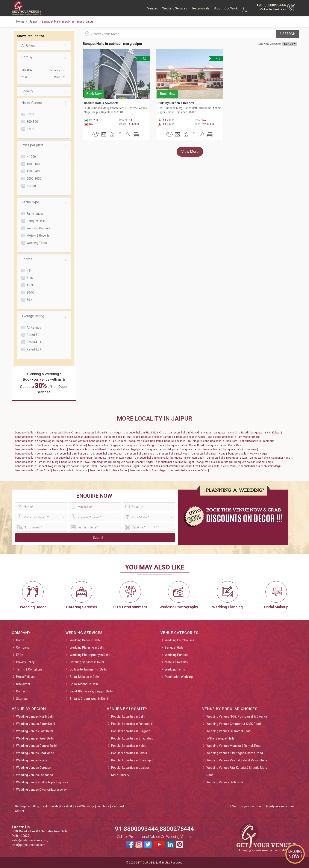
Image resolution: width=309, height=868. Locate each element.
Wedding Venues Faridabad (35, 775)
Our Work (231, 8)
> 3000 (31, 186)
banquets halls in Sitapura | (32, 432)
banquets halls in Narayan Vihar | (189, 470)
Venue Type (44, 202)
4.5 (144, 58)
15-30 (31, 285)
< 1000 (31, 157)
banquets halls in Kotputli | (108, 454)
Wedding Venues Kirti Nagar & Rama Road (235, 753)
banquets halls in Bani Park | (146, 441)
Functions (103, 806)
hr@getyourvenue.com (278, 806)
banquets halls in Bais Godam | (109, 441)
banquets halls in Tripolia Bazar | (79, 466)
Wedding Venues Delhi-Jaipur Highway (42, 782)
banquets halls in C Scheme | (70, 445)
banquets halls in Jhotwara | (241, 449)
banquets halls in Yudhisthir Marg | (261, 466)
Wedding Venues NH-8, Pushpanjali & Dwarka (237, 716)
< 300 (30, 114)
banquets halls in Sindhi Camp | (254, 462)
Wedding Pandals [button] (176, 655)
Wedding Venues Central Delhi (36, 746)
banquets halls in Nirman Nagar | (103, 432)
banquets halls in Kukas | (141, 454)
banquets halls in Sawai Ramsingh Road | (87, 462)
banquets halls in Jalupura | (163, 449)
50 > (30, 300)
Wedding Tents (37, 243)
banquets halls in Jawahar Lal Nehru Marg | (42, 449)
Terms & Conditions (29, 669)
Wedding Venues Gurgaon (34, 768)
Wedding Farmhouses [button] (179, 640)
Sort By (44, 57)
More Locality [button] (120, 775)
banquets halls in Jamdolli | (159, 437)
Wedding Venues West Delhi (35, 738)
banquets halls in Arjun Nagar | (149, 470)
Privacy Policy (25, 662)
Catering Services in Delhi (87, 662)
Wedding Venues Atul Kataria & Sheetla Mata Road (237, 771)
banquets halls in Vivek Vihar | (220, 466)
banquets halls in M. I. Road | (210, 454)
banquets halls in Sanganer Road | (271, 458)
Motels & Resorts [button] (176, 662)
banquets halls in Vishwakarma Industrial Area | (171, 466)
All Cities (44, 46)
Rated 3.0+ (34, 349)
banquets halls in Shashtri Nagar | (135, 462)
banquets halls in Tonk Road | (122, 437)
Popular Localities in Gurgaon (131, 731)
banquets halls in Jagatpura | (127, 449)
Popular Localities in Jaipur (129, 753)
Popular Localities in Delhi (128, 716)
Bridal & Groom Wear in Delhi (89, 699)
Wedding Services (175, 8)
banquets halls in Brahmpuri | (258, 441)
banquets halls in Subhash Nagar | (37, 466)
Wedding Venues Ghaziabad (35, 753)
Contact (21, 691)
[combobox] (55, 70)
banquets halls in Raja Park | (153, 458)
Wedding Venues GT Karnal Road (229, 731)
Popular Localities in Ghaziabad (132, 738)
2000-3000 (34, 179)
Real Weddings (85, 806)
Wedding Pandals (38, 228)
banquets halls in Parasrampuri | (74, 458)
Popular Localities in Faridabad (132, 724)
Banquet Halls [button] (174, 648)
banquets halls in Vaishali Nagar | (121, 466)
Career (20, 811)
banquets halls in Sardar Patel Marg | (38, 462)
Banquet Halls (36, 221)
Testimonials (200, 8)
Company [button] (23, 648)
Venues (153, 8)
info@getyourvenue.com (29, 845)
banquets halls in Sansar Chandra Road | (78, 437)
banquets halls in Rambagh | (189, 458)
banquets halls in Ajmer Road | (196, 437)
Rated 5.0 (33, 335)
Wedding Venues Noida (32, 760)
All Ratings (34, 328)
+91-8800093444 (271, 5)
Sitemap (22, 699)
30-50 (31, 292)
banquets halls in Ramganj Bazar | (228, 458)
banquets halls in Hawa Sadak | (110, 470)
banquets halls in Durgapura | (107, 445)
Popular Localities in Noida (129, 746)
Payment (118, 806)
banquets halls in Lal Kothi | (174, 454)
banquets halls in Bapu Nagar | (184, 441)
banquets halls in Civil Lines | (33, 445)
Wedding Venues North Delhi (35, 716)
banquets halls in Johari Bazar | (35, 454)
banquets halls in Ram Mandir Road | (238, 437)
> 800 (30, 129)
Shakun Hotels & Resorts (101, 101)
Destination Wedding (179, 677)
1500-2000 (34, 171)
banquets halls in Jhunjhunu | (72, 470)
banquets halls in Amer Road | (34, 470)
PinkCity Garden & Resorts (176, 101)
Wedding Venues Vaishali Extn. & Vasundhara (237, 760)
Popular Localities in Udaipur (130, 768)
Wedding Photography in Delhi (90, 655)
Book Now (94, 92)
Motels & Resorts (38, 236)
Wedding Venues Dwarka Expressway (41, 790)
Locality (44, 91)
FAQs (20, 655)
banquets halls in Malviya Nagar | (249, 454)
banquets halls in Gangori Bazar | (146, 445)
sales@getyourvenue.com (30, 840)
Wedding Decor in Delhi (85, 640)
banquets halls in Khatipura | (73, 454)
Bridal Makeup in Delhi (85, 677)
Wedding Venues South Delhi (36, 724)
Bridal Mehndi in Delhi (84, 684)
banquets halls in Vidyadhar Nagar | (191, 432)
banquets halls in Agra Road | (34, 437)
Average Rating (44, 316)
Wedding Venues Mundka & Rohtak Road (234, 746)
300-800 (32, 122)
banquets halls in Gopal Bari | (225, 445)
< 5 (29, 271)
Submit (98, 538)
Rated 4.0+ (34, 342)
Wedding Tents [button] (175, 669)
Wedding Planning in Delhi (87, 648)
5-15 (30, 278)
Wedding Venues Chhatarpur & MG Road (234, 724)
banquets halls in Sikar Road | (215, 462)
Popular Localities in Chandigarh (133, 760)
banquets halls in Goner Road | (187, 445)
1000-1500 (34, 164)
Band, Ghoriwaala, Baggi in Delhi (91, 691)
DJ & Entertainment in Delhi (88, 669)
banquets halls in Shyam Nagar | (176, 462)
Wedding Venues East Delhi (34, 731)
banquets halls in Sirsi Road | (232, 432)
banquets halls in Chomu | (66, 432)
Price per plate (44, 145)
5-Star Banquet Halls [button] (220, 738)
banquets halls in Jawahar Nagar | (202, 449)
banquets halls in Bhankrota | (221, 441)
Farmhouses (35, 214)
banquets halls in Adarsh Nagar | (36, 441)
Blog (217, 8)
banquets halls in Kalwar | (267, 432)
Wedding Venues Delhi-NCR (225, 782)
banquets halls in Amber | (73, 441)
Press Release (26, 677)
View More (190, 150)
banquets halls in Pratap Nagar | (115, 458)
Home (20, 640)
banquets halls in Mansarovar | (34, 458)
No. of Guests (44, 103)
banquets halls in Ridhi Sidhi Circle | (146, 432)
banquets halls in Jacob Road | (89, 449)
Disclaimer (23, 684)
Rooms (44, 259)
